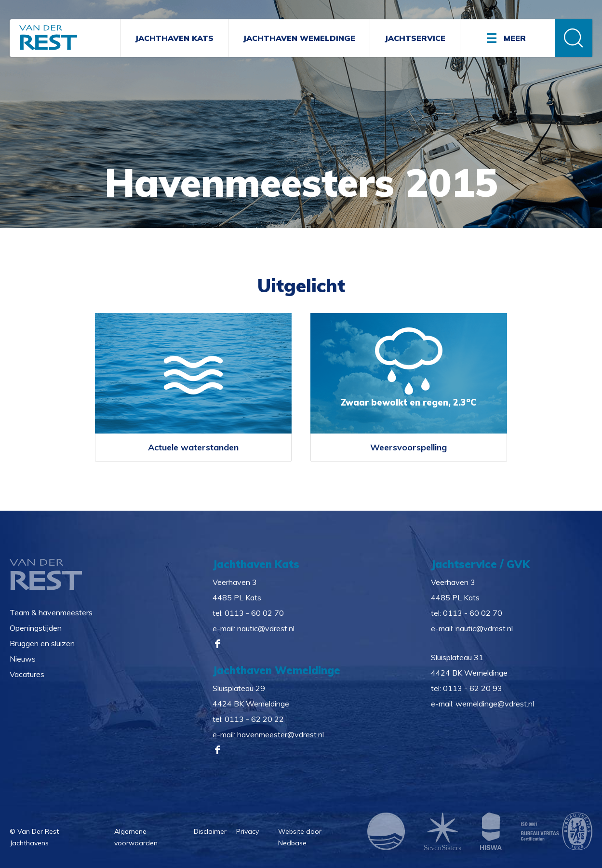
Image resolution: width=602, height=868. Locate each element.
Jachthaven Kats (174, 38)
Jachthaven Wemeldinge (299, 38)
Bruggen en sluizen (42, 643)
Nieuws (23, 658)
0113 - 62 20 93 (473, 688)
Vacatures (27, 674)
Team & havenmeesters (51, 612)
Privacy (247, 831)
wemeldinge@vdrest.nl (495, 703)
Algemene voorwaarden (136, 837)
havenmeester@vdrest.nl (281, 734)
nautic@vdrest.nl (266, 628)
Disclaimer (210, 831)
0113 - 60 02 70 (254, 612)
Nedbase (292, 843)
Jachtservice (415, 38)
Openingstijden (36, 627)
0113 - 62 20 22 (254, 719)
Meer (515, 38)
